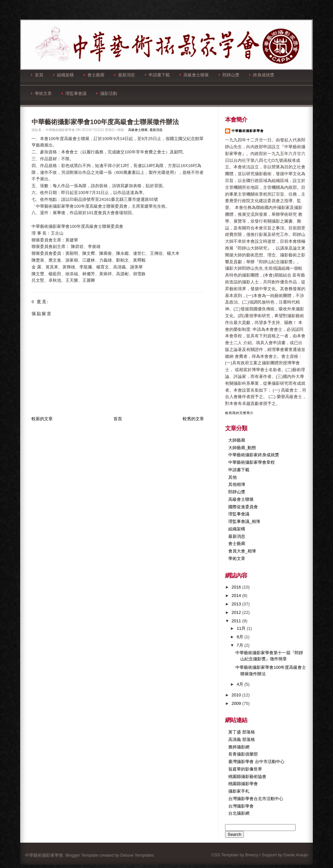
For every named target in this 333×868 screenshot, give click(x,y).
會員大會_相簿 (242, 551)
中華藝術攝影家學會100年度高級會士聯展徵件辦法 (105, 122)
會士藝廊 (94, 75)
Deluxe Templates (137, 855)
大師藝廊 (237, 440)
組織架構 (63, 75)
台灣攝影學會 (241, 806)
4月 (241, 684)
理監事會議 (74, 93)
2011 (237, 621)
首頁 (37, 75)
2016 (237, 587)
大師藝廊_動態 (242, 448)
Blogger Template (82, 855)
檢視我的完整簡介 (239, 413)
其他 (233, 477)
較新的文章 (42, 419)
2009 (237, 703)
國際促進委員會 (243, 507)
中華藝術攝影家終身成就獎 (254, 455)
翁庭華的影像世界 (245, 769)
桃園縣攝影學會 (243, 784)
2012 (237, 612)
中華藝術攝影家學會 (248, 131)
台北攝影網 (239, 813)
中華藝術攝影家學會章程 (252, 462)
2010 (237, 695)
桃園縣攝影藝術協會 (247, 777)
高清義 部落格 (242, 739)
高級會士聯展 (194, 75)
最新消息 (125, 75)
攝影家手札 (239, 791)
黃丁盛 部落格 (242, 732)
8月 (241, 637)
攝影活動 (107, 93)
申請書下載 (157, 75)
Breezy (252, 855)
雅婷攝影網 (239, 747)
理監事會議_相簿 (244, 521)
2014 (237, 596)
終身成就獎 (262, 75)
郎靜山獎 (229, 75)
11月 (242, 628)
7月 (241, 645)
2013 (237, 604)
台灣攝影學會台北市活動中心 (256, 799)
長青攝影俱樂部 (243, 754)
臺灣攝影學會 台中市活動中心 (256, 762)
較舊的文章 (193, 419)
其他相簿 (237, 484)
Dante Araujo (296, 855)
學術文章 (41, 93)
